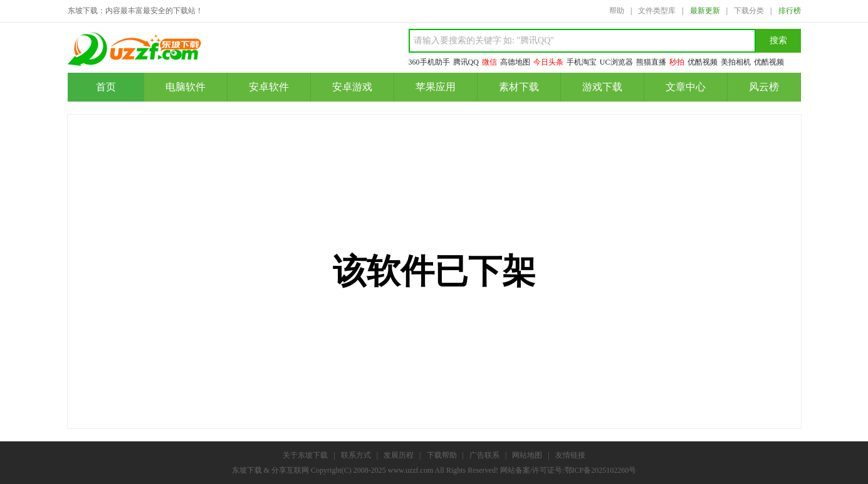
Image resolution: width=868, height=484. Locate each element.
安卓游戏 (352, 87)
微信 (489, 62)
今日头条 (548, 62)
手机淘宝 (582, 62)
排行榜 (790, 11)
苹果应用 (436, 87)
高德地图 (515, 62)
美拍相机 (736, 62)
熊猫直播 (651, 62)
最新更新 (705, 11)
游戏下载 (602, 87)
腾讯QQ (466, 62)
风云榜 (764, 87)
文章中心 (686, 87)
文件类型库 (657, 11)
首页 (106, 87)
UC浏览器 (616, 62)
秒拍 (677, 62)
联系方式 (356, 455)
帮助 (617, 11)
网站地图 (527, 455)
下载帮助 (442, 455)
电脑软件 (186, 87)
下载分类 (749, 11)
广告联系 (484, 455)
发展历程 (399, 455)
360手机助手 (429, 62)
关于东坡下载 (305, 455)
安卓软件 (269, 87)
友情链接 (570, 455)
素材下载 (519, 87)
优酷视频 (703, 62)
